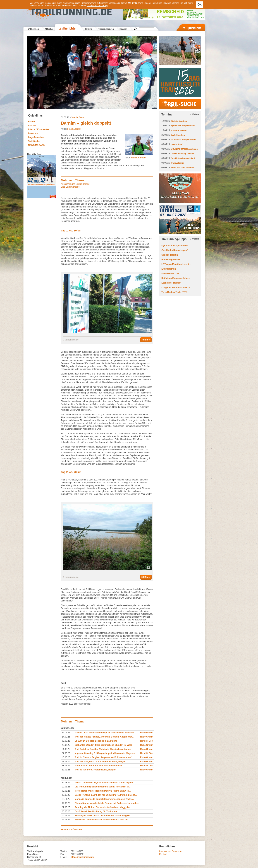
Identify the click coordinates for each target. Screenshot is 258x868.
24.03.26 (66, 783)
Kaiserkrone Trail (170, 274)
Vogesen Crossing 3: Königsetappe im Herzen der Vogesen (105, 753)
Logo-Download (36, 137)
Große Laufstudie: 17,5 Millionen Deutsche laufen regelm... (105, 783)
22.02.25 (66, 770)
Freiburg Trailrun (179, 130)
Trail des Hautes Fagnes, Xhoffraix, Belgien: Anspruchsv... (104, 737)
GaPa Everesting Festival (182, 154)
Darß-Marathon (178, 135)
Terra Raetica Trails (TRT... (175, 292)
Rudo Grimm (147, 733)
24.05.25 (66, 753)
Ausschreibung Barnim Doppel (75, 184)
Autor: (135, 158)
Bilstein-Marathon (179, 121)
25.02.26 (66, 795)
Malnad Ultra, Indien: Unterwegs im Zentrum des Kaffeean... (105, 733)
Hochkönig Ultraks (171, 260)
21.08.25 (66, 807)
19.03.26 (66, 787)
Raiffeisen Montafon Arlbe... (176, 278)
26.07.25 (66, 745)
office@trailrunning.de (82, 857)
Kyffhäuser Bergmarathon (183, 126)
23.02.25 (66, 766)
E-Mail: (64, 857)
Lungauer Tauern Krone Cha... (177, 287)
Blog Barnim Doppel (71, 187)
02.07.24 (66, 820)
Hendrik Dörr (147, 741)
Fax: (62, 854)
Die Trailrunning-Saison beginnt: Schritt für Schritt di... (103, 787)
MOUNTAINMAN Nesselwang (184, 149)
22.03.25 (66, 761)
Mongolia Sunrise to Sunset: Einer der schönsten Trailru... (104, 799)
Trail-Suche (34, 141)
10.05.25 (66, 757)
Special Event (78, 117)
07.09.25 (66, 803)
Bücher (32, 122)
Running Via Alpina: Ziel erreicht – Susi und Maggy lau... (103, 807)
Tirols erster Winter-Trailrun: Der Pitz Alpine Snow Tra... (103, 791)
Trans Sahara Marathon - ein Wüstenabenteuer (98, 766)
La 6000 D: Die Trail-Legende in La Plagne (96, 741)
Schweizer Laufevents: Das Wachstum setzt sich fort (102, 820)
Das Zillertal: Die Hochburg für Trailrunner (96, 811)
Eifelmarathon (169, 269)
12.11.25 (66, 799)
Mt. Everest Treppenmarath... (184, 140)
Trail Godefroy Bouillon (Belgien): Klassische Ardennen (103, 749)
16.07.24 (66, 816)
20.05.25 (66, 811)
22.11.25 (66, 733)
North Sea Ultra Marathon (183, 168)
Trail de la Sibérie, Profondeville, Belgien (95, 770)
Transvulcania (177, 163)
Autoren (32, 125)
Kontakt (163, 854)
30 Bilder (146, 577)
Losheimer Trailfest (171, 283)
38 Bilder (146, 340)
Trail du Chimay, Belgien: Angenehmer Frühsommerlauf (103, 757)
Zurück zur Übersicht (72, 830)
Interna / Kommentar (39, 129)
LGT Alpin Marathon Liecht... (176, 264)
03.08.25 (66, 741)
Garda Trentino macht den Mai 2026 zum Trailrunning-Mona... (106, 795)
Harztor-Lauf (177, 144)
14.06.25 (66, 749)
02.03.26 (66, 791)
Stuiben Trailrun (170, 255)
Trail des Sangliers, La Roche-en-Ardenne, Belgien (100, 761)
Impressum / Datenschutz (171, 851)
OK (200, 5)
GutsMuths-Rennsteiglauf (183, 158)
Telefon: (64, 851)
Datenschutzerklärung (97, 6)
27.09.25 (66, 737)
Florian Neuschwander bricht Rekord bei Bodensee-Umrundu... (107, 803)
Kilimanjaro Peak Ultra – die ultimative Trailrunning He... (103, 816)
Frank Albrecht (74, 129)
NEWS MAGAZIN (37, 145)
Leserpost (33, 133)
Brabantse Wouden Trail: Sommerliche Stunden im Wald (103, 745)
